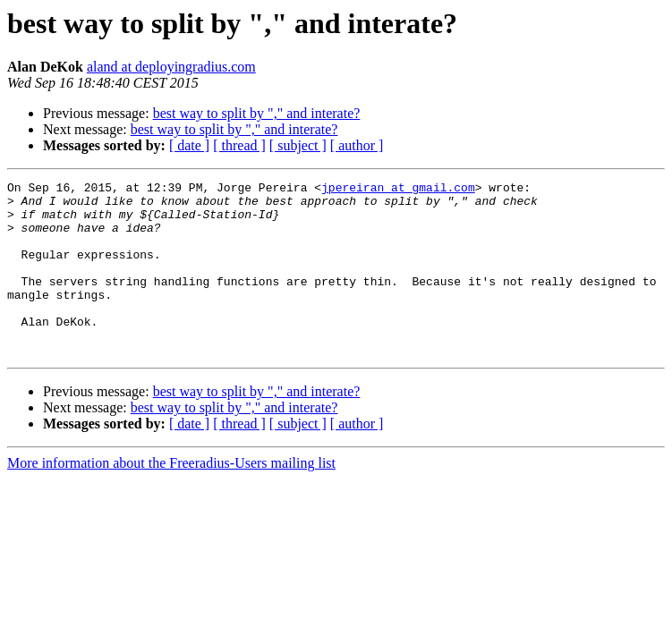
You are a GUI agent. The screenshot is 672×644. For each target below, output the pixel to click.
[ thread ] (239, 145)
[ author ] (357, 145)
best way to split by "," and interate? (257, 113)
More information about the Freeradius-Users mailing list (171, 498)
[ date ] (189, 145)
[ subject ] (298, 145)
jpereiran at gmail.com (398, 190)
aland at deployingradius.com (171, 67)
